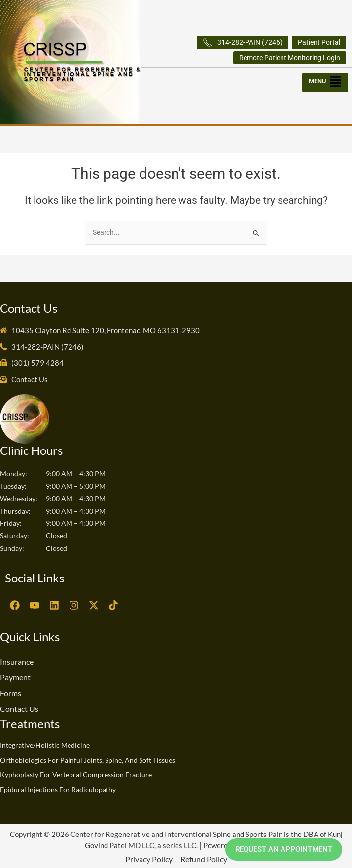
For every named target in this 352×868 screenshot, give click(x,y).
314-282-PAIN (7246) (243, 43)
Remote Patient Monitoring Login (290, 58)
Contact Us (19, 709)
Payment (15, 677)
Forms (11, 693)
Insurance (17, 661)
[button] (326, 80)
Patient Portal (319, 42)
